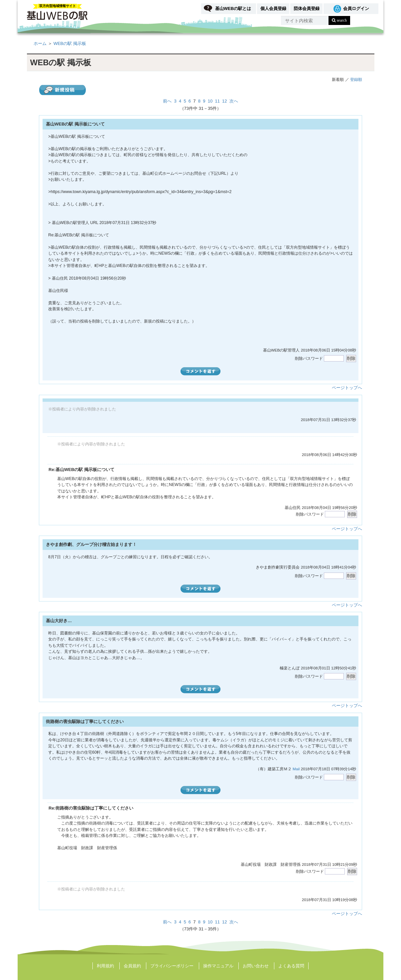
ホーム (40, 43)
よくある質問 (291, 966)
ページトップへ (347, 388)
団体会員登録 (307, 8)
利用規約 (105, 966)
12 (224, 101)
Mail (296, 769)
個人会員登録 (273, 8)
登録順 (356, 79)
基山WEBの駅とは (233, 8)
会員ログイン (356, 8)
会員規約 (132, 966)
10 (210, 101)
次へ (234, 101)
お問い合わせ (256, 966)
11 (217, 101)
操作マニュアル (218, 966)
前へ (167, 101)
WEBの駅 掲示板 (70, 43)
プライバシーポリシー (172, 966)
